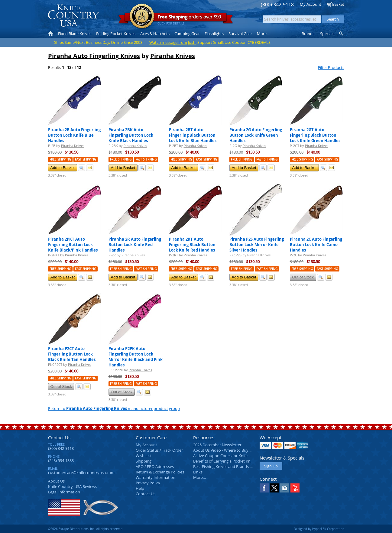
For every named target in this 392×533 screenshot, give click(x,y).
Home (51, 34)
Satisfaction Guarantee (142, 16)
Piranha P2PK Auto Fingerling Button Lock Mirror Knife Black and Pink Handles (136, 357)
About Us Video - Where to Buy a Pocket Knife (234, 450)
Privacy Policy (148, 483)
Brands (308, 34)
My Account (311, 4)
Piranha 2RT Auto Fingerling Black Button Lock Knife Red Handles (192, 245)
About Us (56, 481)
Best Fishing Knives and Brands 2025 (226, 466)
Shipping (144, 461)
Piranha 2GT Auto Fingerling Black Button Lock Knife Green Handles (315, 135)
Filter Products (331, 67)
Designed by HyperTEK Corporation (319, 529)
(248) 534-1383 (61, 460)
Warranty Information (156, 477)
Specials (327, 34)
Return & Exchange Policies (160, 472)
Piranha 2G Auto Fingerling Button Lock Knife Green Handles (256, 135)
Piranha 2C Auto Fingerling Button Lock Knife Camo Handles (316, 245)
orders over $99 (176, 18)
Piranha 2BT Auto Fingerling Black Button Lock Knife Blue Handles (193, 135)
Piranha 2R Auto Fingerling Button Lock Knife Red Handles (135, 245)
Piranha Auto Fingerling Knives (94, 56)
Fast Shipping (86, 159)
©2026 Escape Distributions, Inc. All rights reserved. (86, 529)
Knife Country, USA (73, 16)
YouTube (295, 488)
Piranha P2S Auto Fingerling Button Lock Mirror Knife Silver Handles (257, 245)
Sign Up (271, 466)
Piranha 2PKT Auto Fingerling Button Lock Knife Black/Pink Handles (73, 245)
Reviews (73, 486)
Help (140, 488)
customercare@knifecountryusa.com (81, 473)
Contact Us (59, 437)
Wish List (144, 456)
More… (199, 477)
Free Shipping (60, 159)
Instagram (285, 488)
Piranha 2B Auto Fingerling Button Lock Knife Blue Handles (74, 135)
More (263, 34)
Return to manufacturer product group (114, 408)
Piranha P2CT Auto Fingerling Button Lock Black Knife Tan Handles (72, 354)
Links (198, 472)
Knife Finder (342, 34)
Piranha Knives (173, 56)
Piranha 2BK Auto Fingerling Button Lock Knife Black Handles (131, 135)
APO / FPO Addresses (155, 466)
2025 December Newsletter (217, 445)
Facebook (264, 488)
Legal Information (64, 492)
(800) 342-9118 (277, 5)
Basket (338, 4)
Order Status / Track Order (159, 450)
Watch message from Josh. (173, 42)
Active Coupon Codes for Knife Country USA (232, 456)
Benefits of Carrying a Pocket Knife (224, 461)
